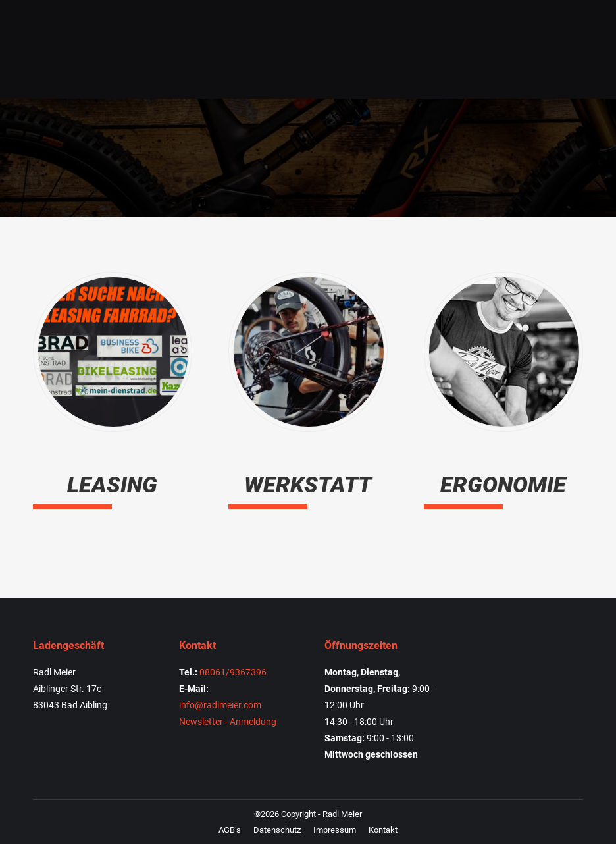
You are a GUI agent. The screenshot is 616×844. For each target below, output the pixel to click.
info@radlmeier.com (220, 705)
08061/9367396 (233, 672)
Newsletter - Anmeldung (228, 722)
